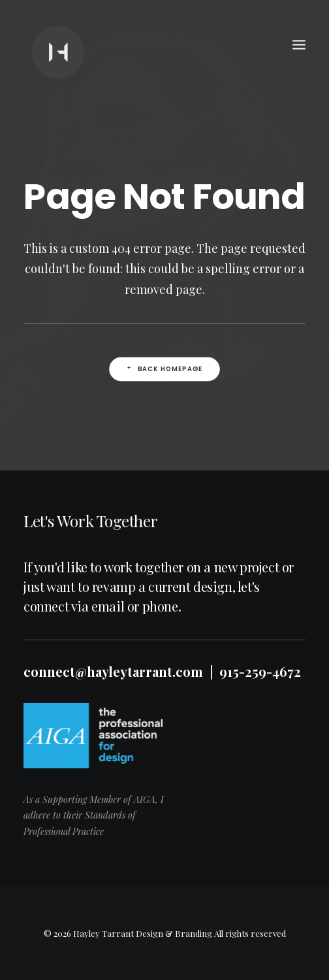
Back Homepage (164, 371)
